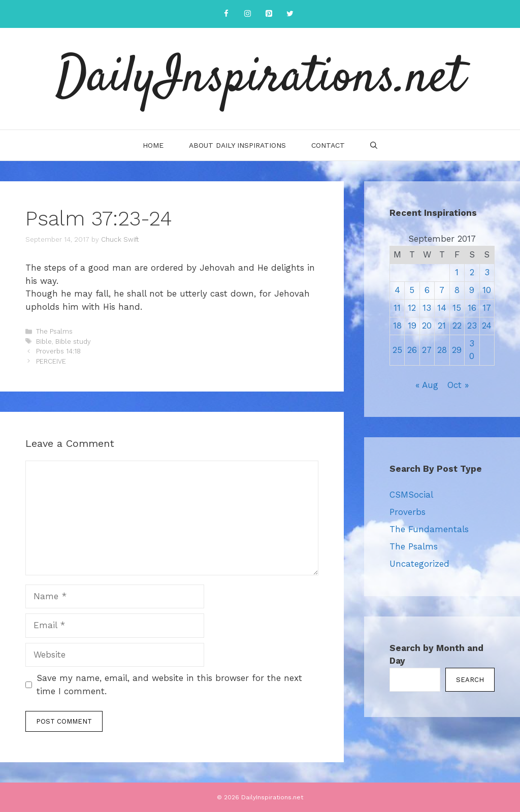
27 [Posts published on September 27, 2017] (427, 350)
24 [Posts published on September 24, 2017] (487, 326)
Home (153, 145)
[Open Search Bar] (374, 145)
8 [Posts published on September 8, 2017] (457, 290)
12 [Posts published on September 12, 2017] (412, 308)
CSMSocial (411, 495)
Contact (328, 145)
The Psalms (54, 331)
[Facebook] (226, 14)
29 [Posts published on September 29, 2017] (457, 350)
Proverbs (408, 512)
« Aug (427, 385)
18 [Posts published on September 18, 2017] (397, 326)
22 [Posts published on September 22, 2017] (457, 326)
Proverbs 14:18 (58, 351)
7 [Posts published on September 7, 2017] (442, 290)
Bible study (73, 342)
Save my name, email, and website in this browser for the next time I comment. (169, 685)
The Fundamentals (429, 529)
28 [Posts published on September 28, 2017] (442, 350)
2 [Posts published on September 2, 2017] (472, 272)
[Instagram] (247, 14)
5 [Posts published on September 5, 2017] (412, 290)
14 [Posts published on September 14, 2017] (442, 308)
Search (470, 680)
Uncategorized (419, 564)
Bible (44, 342)
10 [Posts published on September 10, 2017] (487, 290)
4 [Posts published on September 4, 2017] (397, 290)
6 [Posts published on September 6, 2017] (427, 290)
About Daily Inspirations (237, 145)
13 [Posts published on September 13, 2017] (427, 308)
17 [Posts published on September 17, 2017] (487, 308)
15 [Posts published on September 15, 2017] (457, 308)
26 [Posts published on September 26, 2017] (412, 350)
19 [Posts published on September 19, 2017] (412, 326)
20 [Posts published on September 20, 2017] (427, 326)
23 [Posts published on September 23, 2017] (472, 326)
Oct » (458, 385)
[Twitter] (290, 14)
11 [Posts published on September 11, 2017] (397, 308)
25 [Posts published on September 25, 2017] (397, 350)
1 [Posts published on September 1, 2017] (457, 272)
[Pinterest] (269, 14)
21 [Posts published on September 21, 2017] (442, 326)
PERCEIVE (51, 361)
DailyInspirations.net (260, 79)
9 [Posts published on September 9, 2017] (472, 290)
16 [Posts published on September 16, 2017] (472, 308)
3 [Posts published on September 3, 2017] (487, 272)
